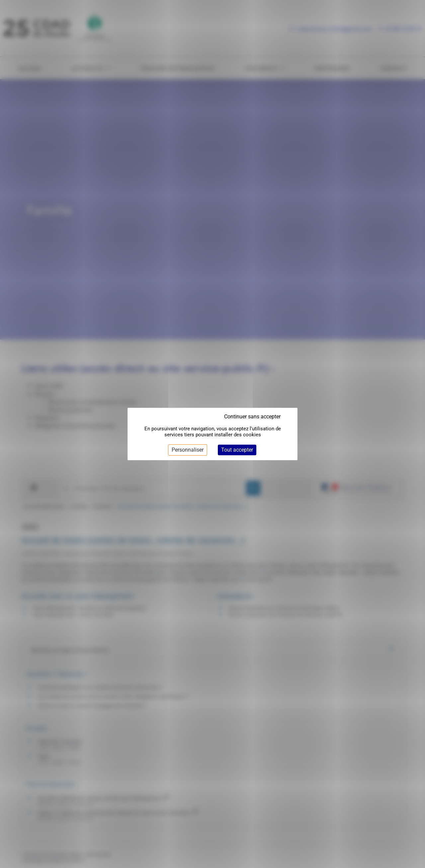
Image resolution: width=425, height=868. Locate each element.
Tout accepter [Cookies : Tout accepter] (237, 450)
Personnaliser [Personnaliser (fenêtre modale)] (188, 450)
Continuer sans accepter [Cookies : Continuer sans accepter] (252, 417)
